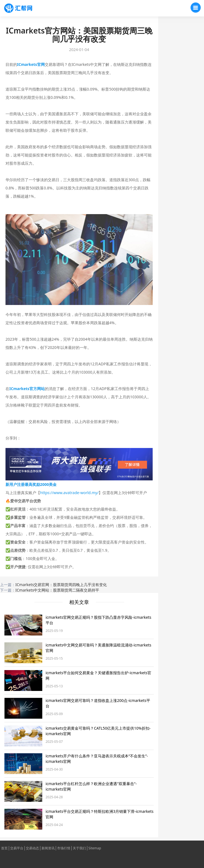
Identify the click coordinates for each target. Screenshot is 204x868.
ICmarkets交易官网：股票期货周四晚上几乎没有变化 (61, 585)
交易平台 (17, 848)
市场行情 (64, 848)
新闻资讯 (48, 848)
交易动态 (32, 848)
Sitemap (95, 848)
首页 (4, 848)
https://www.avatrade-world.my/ (69, 493)
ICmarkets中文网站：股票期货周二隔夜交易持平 (57, 590)
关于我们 (79, 848)
